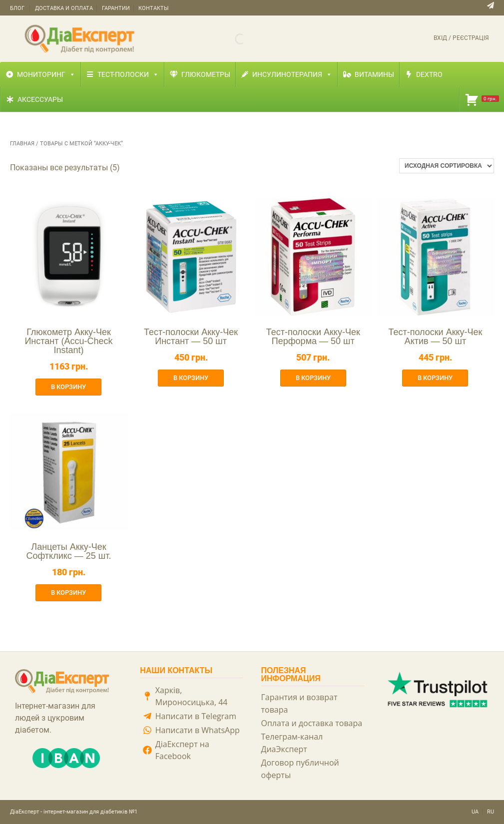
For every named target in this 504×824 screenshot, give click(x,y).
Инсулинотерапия (292, 74)
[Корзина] (482, 99)
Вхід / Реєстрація (461, 38)
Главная (22, 144)
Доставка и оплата (64, 8)
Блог (17, 8)
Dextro (429, 74)
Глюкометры (206, 74)
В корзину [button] (68, 387)
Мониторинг (46, 74)
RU (491, 812)
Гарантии (116, 8)
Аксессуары (40, 99)
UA (475, 812)
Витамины (374, 74)
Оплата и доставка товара (312, 723)
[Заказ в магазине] (447, 166)
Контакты (154, 8)
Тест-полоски (128, 74)
